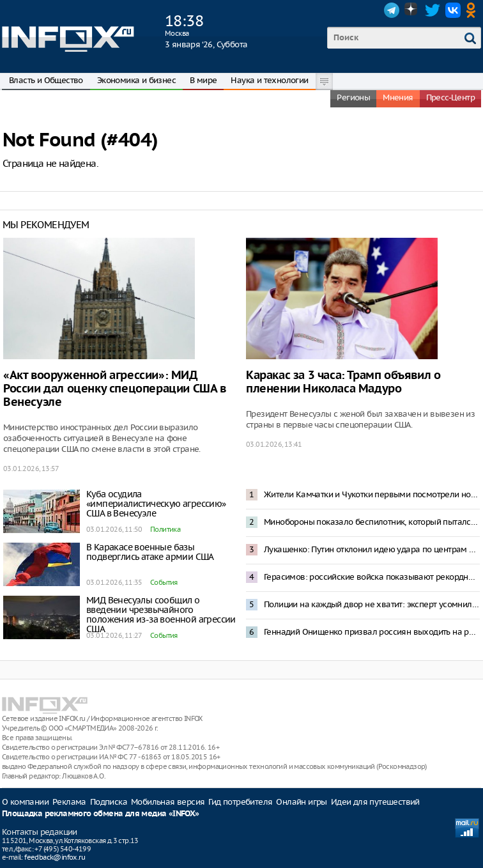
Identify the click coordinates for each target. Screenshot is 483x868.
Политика (165, 529)
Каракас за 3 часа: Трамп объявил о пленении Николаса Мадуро (343, 382)
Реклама (69, 802)
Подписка (109, 802)
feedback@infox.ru (55, 857)
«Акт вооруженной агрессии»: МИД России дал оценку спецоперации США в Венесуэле (115, 389)
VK (453, 10)
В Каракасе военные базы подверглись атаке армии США (150, 552)
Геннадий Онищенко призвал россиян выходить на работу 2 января (372, 632)
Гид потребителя (240, 802)
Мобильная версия (168, 802)
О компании (25, 802)
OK (473, 10)
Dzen (412, 10)
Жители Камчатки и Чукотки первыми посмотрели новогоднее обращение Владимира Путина (372, 494)
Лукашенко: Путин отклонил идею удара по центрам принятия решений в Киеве (372, 549)
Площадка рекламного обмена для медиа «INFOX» (101, 814)
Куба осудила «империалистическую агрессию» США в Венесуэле (156, 504)
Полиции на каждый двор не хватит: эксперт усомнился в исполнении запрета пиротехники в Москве (372, 604)
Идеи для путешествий (375, 802)
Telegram (392, 10)
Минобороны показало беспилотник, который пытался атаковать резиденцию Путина (372, 522)
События (164, 582)
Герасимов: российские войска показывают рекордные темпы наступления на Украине (372, 577)
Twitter (433, 10)
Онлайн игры (301, 802)
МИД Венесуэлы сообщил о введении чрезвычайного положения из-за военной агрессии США (161, 615)
